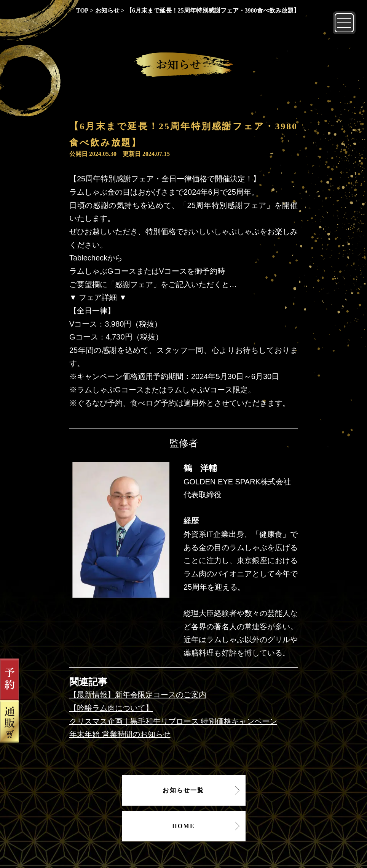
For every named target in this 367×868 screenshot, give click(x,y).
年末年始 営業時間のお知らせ (120, 734)
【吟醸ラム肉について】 (111, 708)
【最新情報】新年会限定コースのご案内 (138, 695)
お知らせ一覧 (183, 790)
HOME (183, 826)
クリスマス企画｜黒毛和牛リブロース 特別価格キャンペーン (173, 721)
